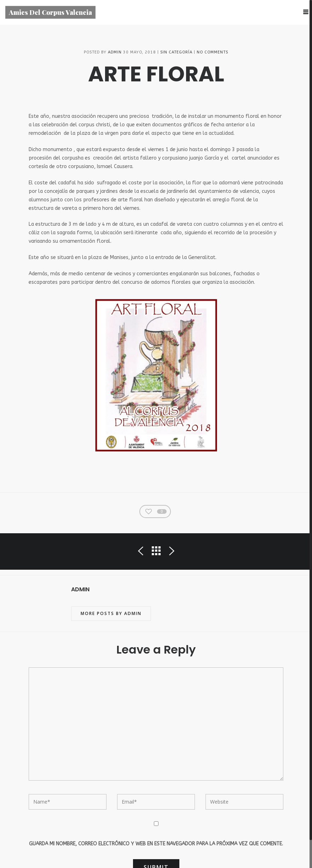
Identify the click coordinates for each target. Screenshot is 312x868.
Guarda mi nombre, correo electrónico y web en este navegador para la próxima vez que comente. (156, 845)
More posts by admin (111, 615)
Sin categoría (176, 53)
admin (115, 53)
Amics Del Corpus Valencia (50, 12)
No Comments (212, 53)
